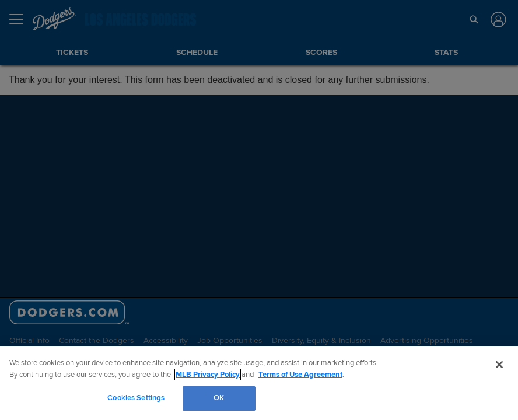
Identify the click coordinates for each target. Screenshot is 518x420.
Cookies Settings (136, 398)
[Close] (499, 365)
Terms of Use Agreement (300, 374)
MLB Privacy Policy (208, 374)
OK (219, 398)
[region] (259, 383)
